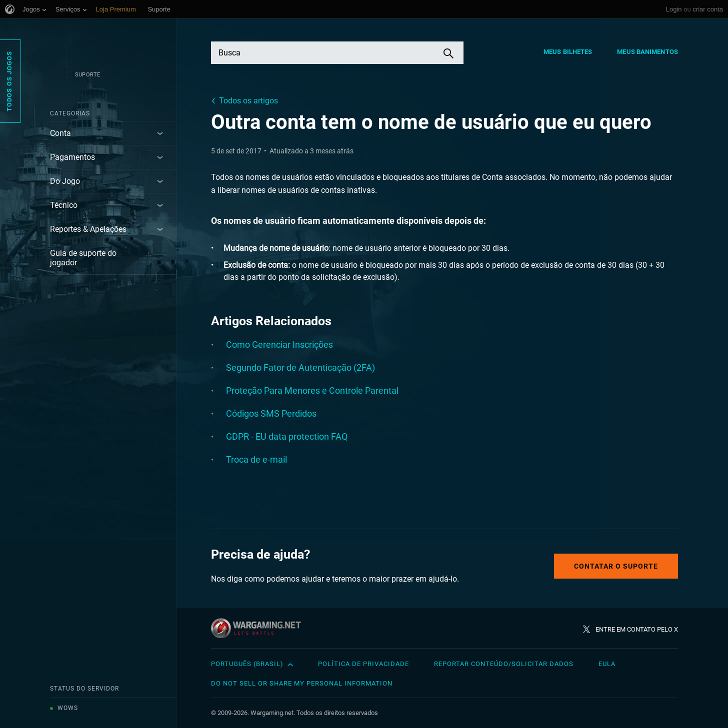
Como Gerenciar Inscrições (279, 345)
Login (674, 9)
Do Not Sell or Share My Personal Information (302, 683)
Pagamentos (72, 157)
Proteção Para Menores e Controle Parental (312, 390)
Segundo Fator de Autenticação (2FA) (300, 367)
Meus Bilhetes (568, 52)
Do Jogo (65, 181)
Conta (60, 133)
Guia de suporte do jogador (83, 258)
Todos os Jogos (9, 81)
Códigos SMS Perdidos (271, 413)
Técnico (64, 205)
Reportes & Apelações (88, 229)
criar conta (708, 9)
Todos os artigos (248, 101)
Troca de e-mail (256, 459)
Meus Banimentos (647, 52)
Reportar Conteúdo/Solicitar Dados (504, 664)
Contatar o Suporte (616, 566)
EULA (607, 664)
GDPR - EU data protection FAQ (287, 436)
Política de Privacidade (363, 664)
